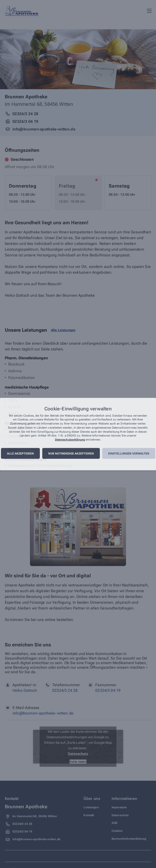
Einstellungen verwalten (129, 454)
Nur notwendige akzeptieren (71, 454)
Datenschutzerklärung (70, 440)
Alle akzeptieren (20, 454)
